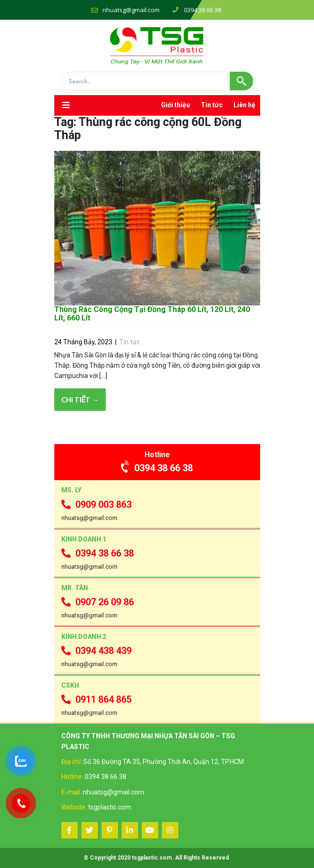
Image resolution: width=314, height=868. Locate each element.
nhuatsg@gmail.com (131, 10)
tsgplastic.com (110, 807)
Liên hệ (245, 105)
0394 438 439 (96, 651)
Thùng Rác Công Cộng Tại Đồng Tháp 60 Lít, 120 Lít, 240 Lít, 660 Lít (152, 314)
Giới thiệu (175, 105)
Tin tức (212, 105)
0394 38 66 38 (157, 468)
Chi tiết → (80, 400)
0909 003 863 (96, 504)
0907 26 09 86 (98, 602)
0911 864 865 (96, 699)
